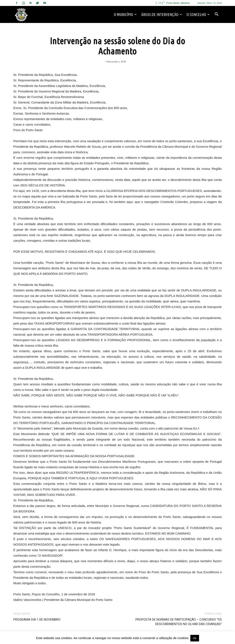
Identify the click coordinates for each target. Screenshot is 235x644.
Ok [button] (195, 638)
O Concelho (198, 14)
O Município (125, 14)
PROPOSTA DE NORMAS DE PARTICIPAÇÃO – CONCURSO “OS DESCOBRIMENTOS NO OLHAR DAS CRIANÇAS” (179, 622)
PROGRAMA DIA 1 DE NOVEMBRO (37, 620)
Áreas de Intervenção (162, 14)
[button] (217, 14)
